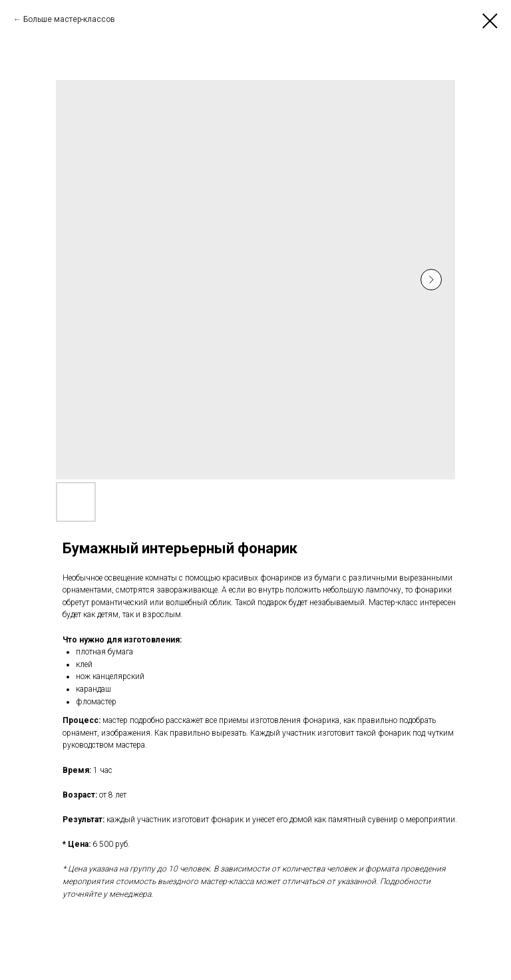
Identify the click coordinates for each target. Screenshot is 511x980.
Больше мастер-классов (69, 19)
